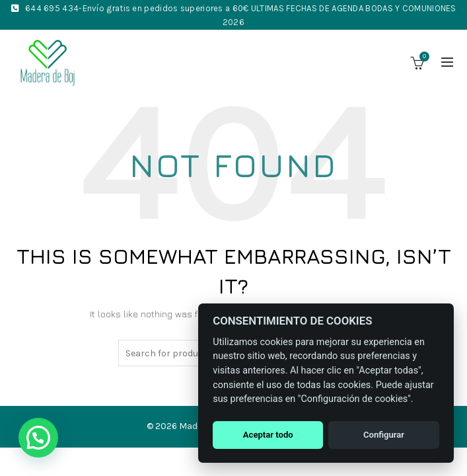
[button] (38, 438)
